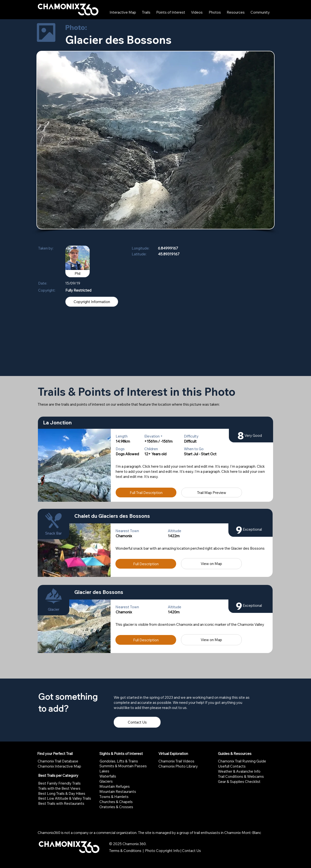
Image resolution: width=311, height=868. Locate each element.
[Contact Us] (137, 722)
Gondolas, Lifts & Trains (119, 761)
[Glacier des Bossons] (171, 592)
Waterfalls (108, 776)
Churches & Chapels (116, 802)
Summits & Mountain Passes (123, 766)
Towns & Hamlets (114, 797)
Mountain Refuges (115, 786)
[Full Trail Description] (146, 492)
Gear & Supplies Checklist (239, 782)
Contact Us (191, 851)
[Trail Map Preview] (212, 492)
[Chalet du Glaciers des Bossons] (171, 516)
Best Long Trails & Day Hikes (62, 793)
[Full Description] (146, 564)
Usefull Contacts (232, 766)
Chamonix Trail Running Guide (242, 761)
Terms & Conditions (125, 851)
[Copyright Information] (92, 302)
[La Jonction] (155, 423)
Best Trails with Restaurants (61, 803)
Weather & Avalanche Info (239, 771)
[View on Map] (211, 564)
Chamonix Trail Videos (176, 761)
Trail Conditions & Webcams (241, 776)
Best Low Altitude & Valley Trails (65, 798)
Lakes (104, 771)
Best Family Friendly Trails (59, 783)
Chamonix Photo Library (178, 766)
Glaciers (106, 781)
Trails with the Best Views (59, 788)
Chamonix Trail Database (58, 761)
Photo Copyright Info (162, 851)
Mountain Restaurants (118, 792)
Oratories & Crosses (116, 807)
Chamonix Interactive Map (59, 766)
